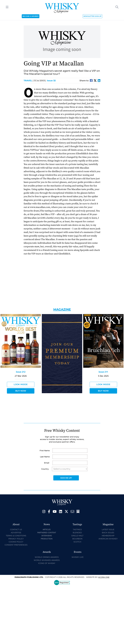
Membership (108, 536)
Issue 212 (21, 372)
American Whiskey (108, 539)
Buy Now (21, 391)
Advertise (16, 533)
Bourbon (77, 539)
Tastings (77, 530)
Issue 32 (51, 81)
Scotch (77, 542)
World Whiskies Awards (47, 560)
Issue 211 (103, 372)
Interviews (47, 536)
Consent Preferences (16, 545)
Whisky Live (78, 557)
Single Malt (77, 536)
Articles (47, 529)
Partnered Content (47, 533)
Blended (77, 533)
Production (47, 539)
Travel (29, 81)
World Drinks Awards (47, 557)
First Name (45, 451)
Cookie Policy (16, 542)
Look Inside (21, 384)
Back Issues (108, 533)
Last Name (45, 457)
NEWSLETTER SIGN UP (92, 16)
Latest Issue (108, 530)
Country (45, 469)
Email (47, 463)
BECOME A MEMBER (31, 16)
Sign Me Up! (66, 478)
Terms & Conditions (16, 536)
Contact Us (16, 530)
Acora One (104, 577)
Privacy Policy (16, 539)
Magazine (62, 309)
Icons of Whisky (47, 563)
